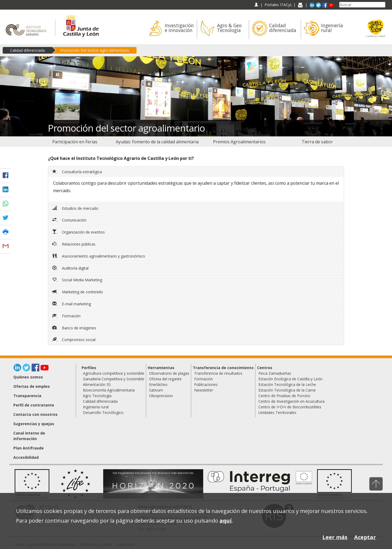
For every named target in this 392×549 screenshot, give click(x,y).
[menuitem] (75, 142)
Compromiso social (74, 339)
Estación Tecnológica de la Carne (287, 390)
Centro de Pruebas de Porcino (284, 396)
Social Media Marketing (78, 280)
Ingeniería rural (96, 407)
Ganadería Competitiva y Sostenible (114, 379)
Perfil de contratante (34, 405)
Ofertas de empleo (32, 386)
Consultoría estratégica (78, 172)
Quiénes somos (28, 377)
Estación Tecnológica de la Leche (287, 384)
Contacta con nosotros (35, 414)
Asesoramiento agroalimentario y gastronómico (99, 256)
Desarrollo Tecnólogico (103, 412)
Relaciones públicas (74, 244)
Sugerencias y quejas (34, 424)
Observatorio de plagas (169, 373)
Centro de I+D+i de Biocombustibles (290, 407)
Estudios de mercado (76, 208)
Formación (67, 316)
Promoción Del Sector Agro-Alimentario (95, 50)
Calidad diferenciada (27, 50)
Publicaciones (206, 384)
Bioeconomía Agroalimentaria (109, 390)
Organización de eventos (79, 232)
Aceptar (365, 537)
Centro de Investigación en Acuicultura (291, 401)
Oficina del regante (165, 379)
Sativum (156, 390)
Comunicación (70, 220)
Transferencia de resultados (218, 373)
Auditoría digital (71, 268)
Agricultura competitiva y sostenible (114, 373)
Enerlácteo (158, 384)
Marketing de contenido (78, 292)
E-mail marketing (72, 304)
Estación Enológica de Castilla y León (290, 379)
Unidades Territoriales (277, 412)
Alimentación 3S (97, 384)
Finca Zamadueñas (275, 373)
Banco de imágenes (75, 328)
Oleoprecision (161, 396)
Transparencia (27, 396)
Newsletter (204, 390)
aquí (226, 521)
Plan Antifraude (29, 448)
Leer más (335, 537)
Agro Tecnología (97, 396)
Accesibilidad (26, 457)
